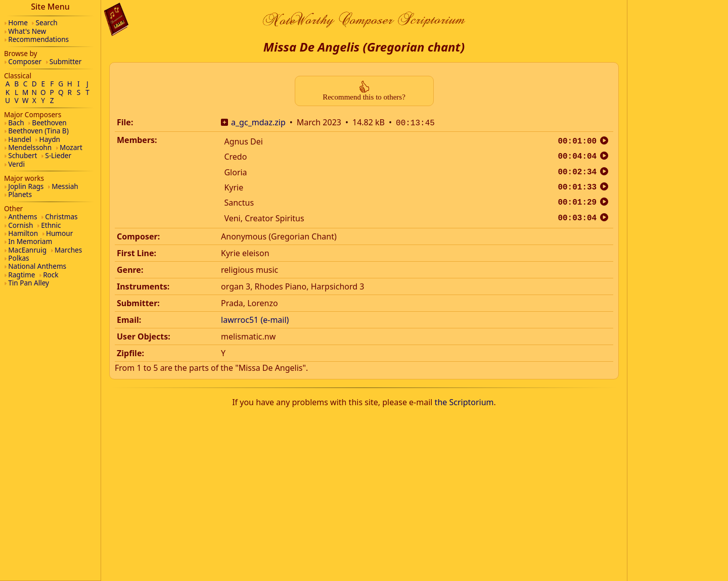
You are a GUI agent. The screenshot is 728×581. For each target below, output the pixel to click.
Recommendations (38, 39)
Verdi (16, 164)
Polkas (18, 258)
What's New (27, 31)
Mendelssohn (30, 147)
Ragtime (21, 275)
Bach (16, 123)
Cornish (20, 225)
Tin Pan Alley (29, 283)
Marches (68, 250)
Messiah (65, 186)
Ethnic (51, 225)
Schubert (22, 155)
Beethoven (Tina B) (38, 131)
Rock (51, 275)
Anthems (22, 216)
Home (18, 22)
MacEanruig (27, 250)
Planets (20, 194)
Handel (20, 139)
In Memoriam (30, 241)
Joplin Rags (26, 186)
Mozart (71, 147)
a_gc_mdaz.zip (258, 122)
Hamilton (23, 233)
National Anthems (37, 266)
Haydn (50, 139)
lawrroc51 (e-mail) (255, 319)
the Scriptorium (464, 401)
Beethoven (49, 123)
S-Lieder (58, 155)
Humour (59, 233)
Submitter (66, 61)
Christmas (61, 216)
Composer (25, 61)
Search (47, 22)
